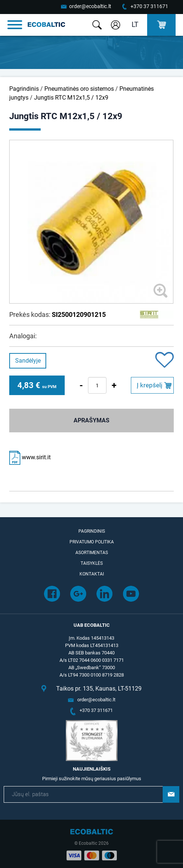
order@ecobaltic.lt (90, 6)
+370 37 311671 (149, 6)
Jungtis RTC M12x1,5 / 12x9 (71, 98)
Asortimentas (92, 553)
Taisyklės (92, 563)
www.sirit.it (30, 457)
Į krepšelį (150, 385)
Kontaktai (92, 574)
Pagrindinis (24, 89)
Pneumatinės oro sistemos (79, 89)
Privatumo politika (92, 542)
